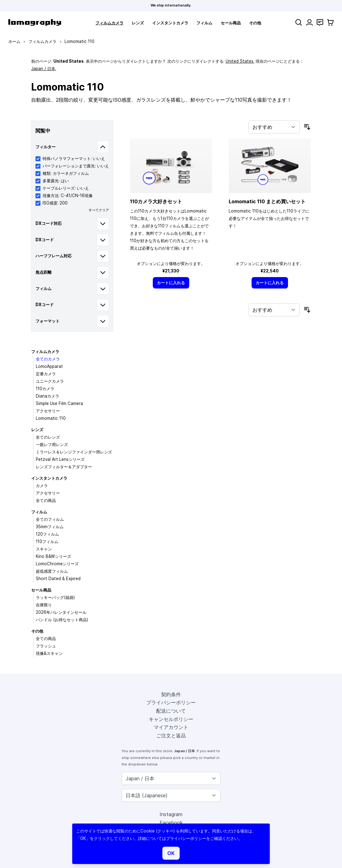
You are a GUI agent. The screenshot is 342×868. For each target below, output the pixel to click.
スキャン (44, 549)
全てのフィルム (50, 519)
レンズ (138, 23)
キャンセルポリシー (171, 719)
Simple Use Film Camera (59, 403)
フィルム (204, 23)
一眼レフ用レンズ (52, 445)
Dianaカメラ (48, 396)
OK (171, 853)
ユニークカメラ (50, 381)
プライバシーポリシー (171, 702)
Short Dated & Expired (58, 579)
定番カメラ (46, 374)
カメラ (42, 486)
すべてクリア (99, 210)
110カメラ (45, 389)
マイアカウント (171, 727)
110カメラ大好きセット (156, 201)
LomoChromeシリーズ (57, 564)
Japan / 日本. (44, 69)
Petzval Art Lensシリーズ (60, 459)
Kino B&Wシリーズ (53, 556)
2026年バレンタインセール (61, 612)
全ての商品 (46, 500)
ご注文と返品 (171, 735)
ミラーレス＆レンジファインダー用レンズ (74, 452)
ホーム (14, 41)
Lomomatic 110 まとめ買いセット (267, 201)
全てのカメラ (48, 359)
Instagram (171, 814)
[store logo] (35, 22)
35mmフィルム (50, 527)
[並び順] (274, 127)
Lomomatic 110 (51, 418)
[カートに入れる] (171, 283)
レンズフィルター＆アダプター (64, 467)
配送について (171, 711)
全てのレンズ (48, 437)
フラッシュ (46, 646)
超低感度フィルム (52, 571)
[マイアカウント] (309, 22)
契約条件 (171, 694)
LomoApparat (49, 366)
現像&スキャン (49, 653)
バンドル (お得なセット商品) (62, 620)
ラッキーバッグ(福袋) (55, 597)
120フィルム (47, 534)
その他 (255, 23)
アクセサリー (48, 411)
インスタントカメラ (170, 23)
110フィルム (47, 541)
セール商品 (231, 23)
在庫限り (44, 605)
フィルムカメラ (109, 23)
